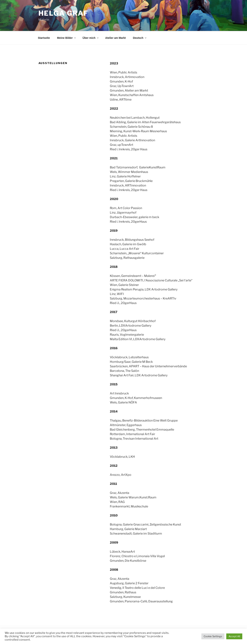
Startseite (44, 38)
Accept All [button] (234, 636)
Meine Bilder (67, 38)
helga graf (63, 13)
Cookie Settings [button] (213, 636)
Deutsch (140, 38)
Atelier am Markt (116, 38)
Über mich (91, 38)
